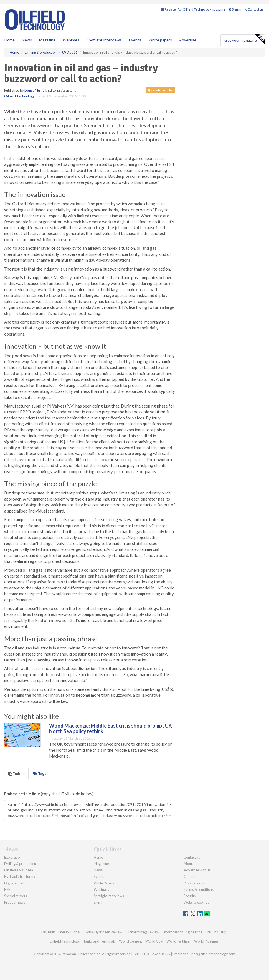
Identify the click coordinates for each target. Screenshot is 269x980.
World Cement (130, 941)
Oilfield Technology (19, 96)
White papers (160, 40)
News (98, 870)
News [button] (27, 40)
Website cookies (196, 902)
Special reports (16, 896)
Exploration (13, 857)
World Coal (154, 941)
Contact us (254, 9)
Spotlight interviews (104, 40)
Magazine (47, 40)
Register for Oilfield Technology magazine (193, 9)
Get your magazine (244, 39)
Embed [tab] (16, 773)
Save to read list (161, 90)
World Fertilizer (179, 941)
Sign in (235, 9)
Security (190, 896)
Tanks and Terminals (99, 941)
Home (10, 40)
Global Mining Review (142, 932)
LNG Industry (216, 932)
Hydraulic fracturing (20, 876)
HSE (7, 889)
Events (135, 40)
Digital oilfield (15, 883)
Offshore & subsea (19, 870)
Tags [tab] (40, 773)
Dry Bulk (48, 932)
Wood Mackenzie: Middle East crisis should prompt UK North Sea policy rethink (111, 728)
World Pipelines (206, 941)
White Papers (104, 883)
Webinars (71, 40)
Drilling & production (20, 864)
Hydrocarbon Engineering (182, 932)
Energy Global (69, 932)
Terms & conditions (199, 889)
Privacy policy (194, 883)
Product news (15, 902)
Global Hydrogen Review (103, 932)
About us (190, 864)
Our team (191, 876)
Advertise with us (197, 870)
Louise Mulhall (35, 90)
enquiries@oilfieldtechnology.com (209, 954)
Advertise (188, 40)
